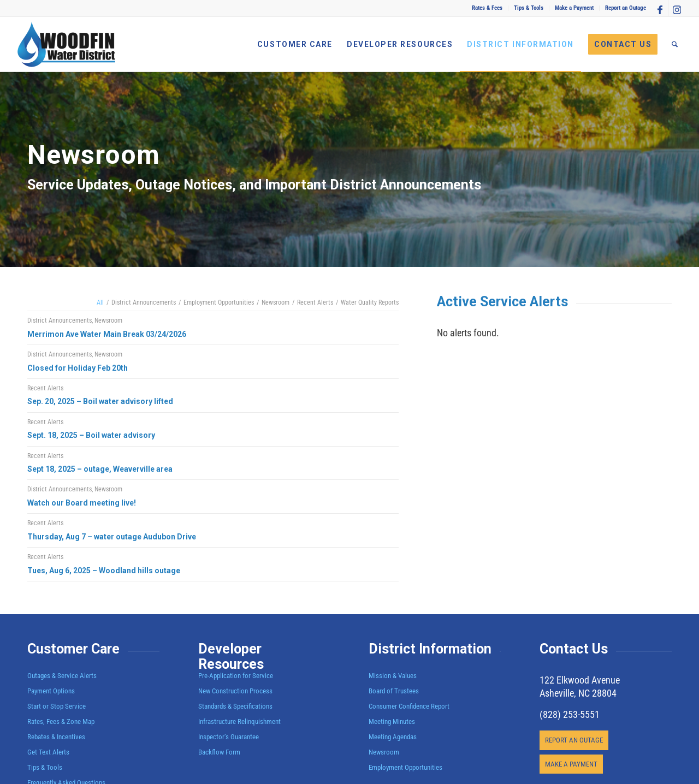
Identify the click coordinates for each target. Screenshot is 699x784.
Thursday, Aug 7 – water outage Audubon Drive (112, 537)
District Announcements (60, 320)
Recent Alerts (45, 388)
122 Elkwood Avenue (580, 680)
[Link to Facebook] (660, 8)
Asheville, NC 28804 (578, 693)
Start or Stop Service (57, 706)
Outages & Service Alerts (62, 676)
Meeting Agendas (393, 737)
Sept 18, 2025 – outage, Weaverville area (100, 469)
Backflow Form (219, 752)
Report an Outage (626, 8)
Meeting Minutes (392, 721)
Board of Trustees (394, 691)
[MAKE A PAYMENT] (571, 764)
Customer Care (73, 649)
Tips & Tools (529, 8)
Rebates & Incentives (56, 737)
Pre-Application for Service (236, 676)
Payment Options (51, 691)
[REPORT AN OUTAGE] (574, 740)
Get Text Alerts (48, 752)
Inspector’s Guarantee (229, 737)
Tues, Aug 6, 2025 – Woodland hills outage (104, 571)
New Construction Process (235, 691)
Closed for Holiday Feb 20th (78, 368)
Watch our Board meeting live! (82, 503)
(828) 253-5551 (570, 714)
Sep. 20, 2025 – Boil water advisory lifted (100, 401)
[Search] (675, 44)
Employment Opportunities (405, 767)
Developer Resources (231, 657)
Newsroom (108, 320)
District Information (430, 649)
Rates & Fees (487, 8)
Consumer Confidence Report (409, 706)
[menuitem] (487, 8)
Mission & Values (393, 676)
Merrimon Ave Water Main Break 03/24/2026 (107, 334)
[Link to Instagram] (677, 8)
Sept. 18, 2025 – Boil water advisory (91, 435)
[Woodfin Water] (67, 44)
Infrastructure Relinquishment (239, 721)
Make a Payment (574, 8)
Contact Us (574, 649)
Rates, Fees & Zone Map (61, 721)
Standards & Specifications (235, 706)
